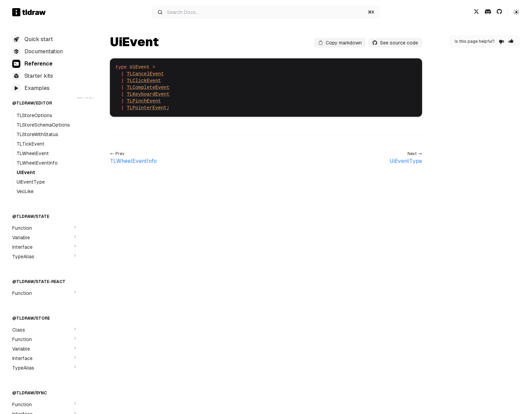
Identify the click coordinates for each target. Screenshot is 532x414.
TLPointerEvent (147, 108)
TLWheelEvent (33, 153)
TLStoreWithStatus (37, 134)
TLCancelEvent (145, 74)
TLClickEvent (144, 81)
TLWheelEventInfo (37, 163)
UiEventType (31, 182)
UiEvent (26, 172)
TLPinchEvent (144, 101)
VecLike (25, 191)
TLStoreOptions (34, 115)
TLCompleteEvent (148, 88)
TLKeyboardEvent (148, 94)
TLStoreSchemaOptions (43, 125)
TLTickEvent (31, 144)
